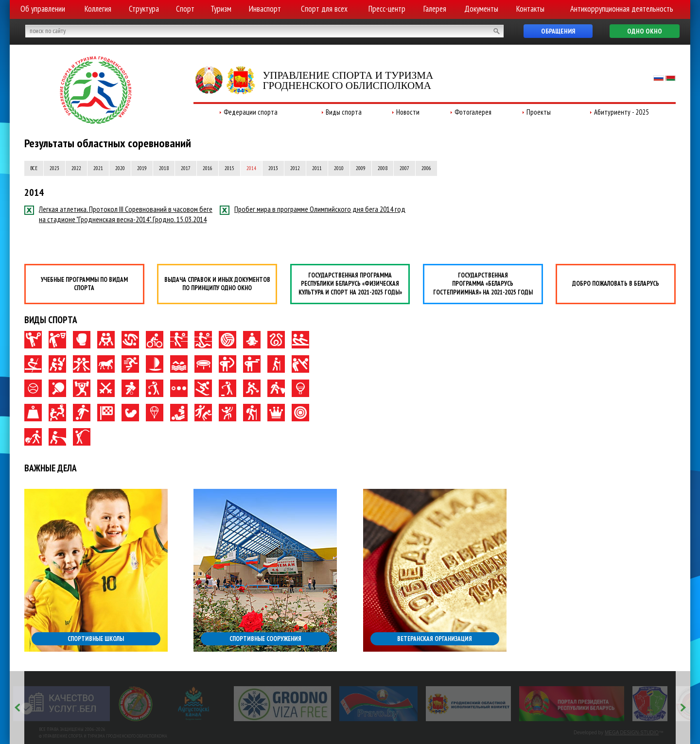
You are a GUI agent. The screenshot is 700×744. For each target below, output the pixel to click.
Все (34, 168)
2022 (76, 168)
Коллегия (98, 9)
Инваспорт (265, 9)
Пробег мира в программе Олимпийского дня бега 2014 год (313, 209)
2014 (251, 168)
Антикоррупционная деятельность (622, 9)
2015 (229, 168)
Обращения (558, 31)
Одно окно (645, 31)
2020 (120, 168)
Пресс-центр (387, 9)
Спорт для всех (324, 9)
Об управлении (43, 9)
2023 (54, 168)
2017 (186, 168)
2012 (295, 168)
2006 (426, 168)
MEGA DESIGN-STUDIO (632, 733)
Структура (144, 9)
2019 (142, 168)
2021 (98, 168)
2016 (208, 168)
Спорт (185, 9)
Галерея (435, 9)
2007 (404, 168)
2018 (164, 168)
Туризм (221, 9)
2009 (361, 168)
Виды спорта (344, 112)
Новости (408, 112)
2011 (317, 168)
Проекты (539, 112)
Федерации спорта (251, 112)
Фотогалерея (473, 112)
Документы (481, 9)
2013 (273, 168)
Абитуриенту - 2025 (621, 112)
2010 (339, 168)
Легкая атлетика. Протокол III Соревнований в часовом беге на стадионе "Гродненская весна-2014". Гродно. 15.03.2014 (118, 214)
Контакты (530, 9)
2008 (383, 168)
